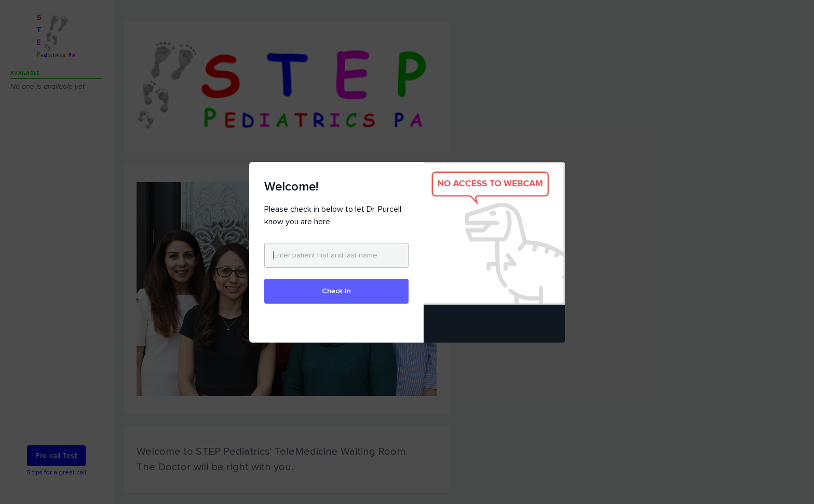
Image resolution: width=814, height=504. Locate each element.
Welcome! (291, 187)
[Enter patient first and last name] (336, 255)
